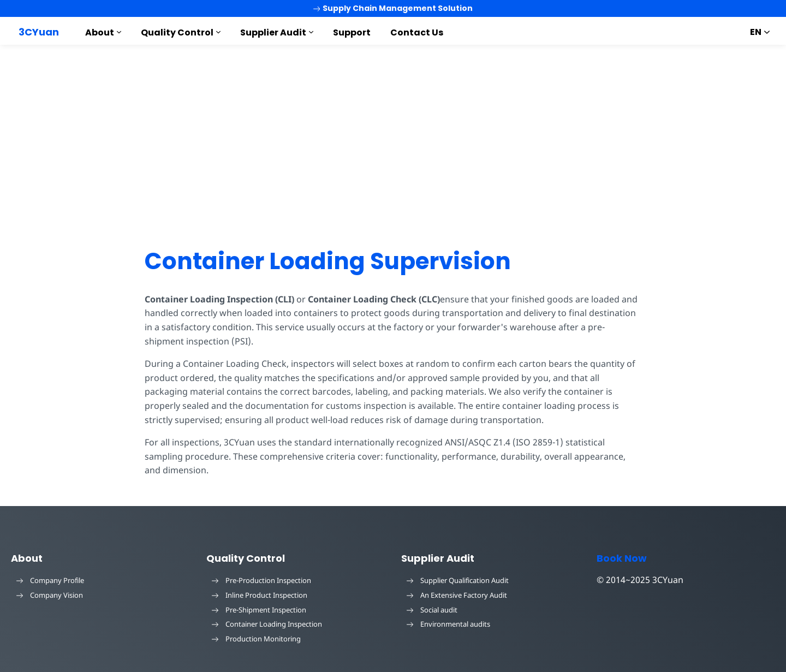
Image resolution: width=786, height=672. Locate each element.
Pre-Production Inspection (261, 580)
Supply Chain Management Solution (393, 8)
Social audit (432, 610)
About (100, 32)
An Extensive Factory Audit (457, 595)
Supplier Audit (273, 32)
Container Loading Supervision (328, 261)
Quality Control (177, 32)
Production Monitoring (256, 639)
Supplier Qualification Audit (458, 580)
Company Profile (50, 580)
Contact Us (417, 32)
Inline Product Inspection (260, 595)
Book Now (622, 558)
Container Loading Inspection (267, 624)
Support (352, 32)
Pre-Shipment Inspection (259, 610)
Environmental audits (448, 624)
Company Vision (50, 595)
